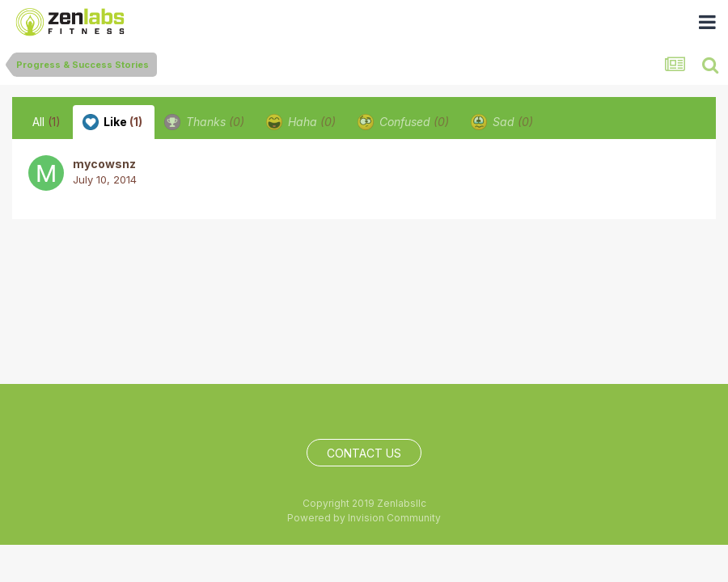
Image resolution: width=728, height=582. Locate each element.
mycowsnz (104, 164)
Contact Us (364, 453)
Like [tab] (112, 122)
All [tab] (47, 122)
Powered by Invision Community (364, 518)
